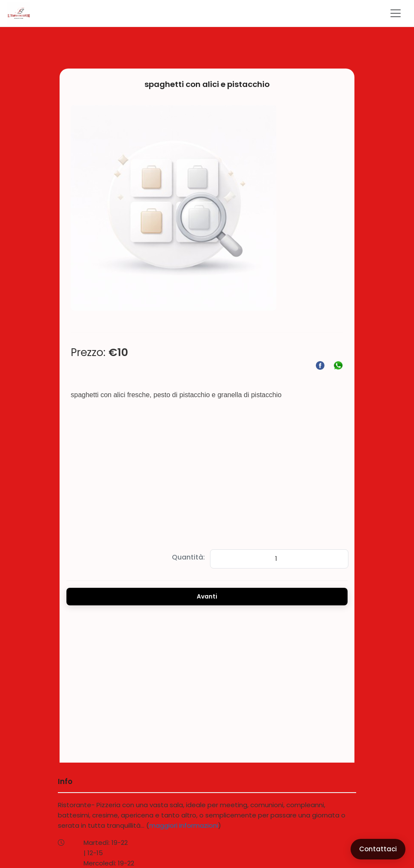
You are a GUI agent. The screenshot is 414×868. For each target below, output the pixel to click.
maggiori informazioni (184, 825)
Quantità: (188, 557)
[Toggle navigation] (396, 13)
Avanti (207, 596)
